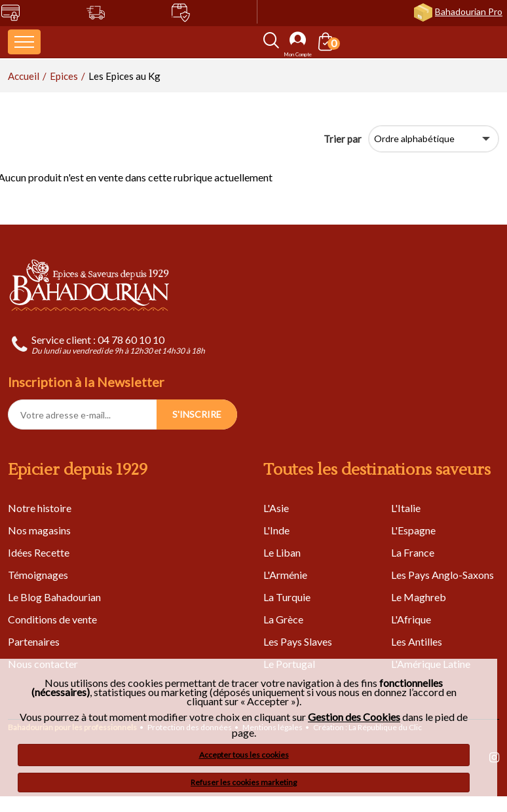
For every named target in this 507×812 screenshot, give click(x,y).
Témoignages (38, 575)
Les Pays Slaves (298, 641)
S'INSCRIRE (197, 414)
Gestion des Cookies (354, 717)
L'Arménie (285, 575)
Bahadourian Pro (469, 11)
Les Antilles (417, 641)
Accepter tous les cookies (244, 755)
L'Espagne (413, 530)
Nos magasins (39, 530)
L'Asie (276, 508)
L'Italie (406, 508)
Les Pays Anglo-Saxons (442, 575)
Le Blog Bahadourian (54, 597)
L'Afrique (411, 619)
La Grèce (283, 619)
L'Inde (276, 530)
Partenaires (34, 641)
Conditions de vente (52, 619)
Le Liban (282, 552)
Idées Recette (39, 552)
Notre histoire (40, 508)
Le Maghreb (419, 597)
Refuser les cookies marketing (244, 782)
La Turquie (287, 597)
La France (413, 552)
